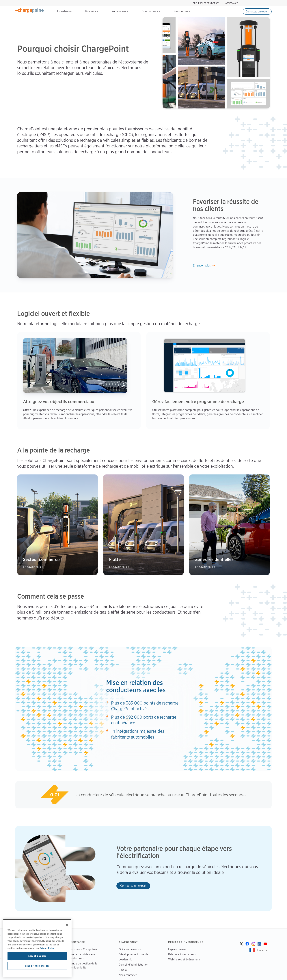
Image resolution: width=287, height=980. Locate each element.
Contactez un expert (257, 12)
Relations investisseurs (182, 954)
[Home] (30, 11)
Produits (92, 11)
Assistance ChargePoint (83, 949)
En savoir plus (202, 265)
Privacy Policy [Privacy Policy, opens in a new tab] (47, 948)
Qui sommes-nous (130, 949)
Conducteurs (151, 11)
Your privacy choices (37, 966)
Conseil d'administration (133, 965)
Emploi (123, 970)
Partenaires (120, 11)
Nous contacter (128, 975)
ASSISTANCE (232, 3)
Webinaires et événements (184, 959)
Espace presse (177, 949)
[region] (37, 948)
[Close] (67, 925)
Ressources (182, 11)
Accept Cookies (37, 956)
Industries (64, 11)
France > (262, 950)
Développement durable (134, 954)
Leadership (126, 959)
